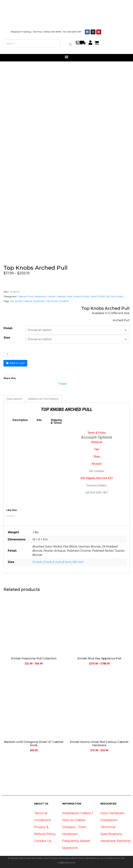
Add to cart (17, 363)
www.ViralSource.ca (109, 858)
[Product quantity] (9, 355)
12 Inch (37, 562)
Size (7, 338)
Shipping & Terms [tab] (56, 421)
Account (97, 464)
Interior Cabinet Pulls (59, 296)
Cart (97, 449)
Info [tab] (39, 420)
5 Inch (57, 562)
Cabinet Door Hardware (32, 296)
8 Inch (67, 562)
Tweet (63, 383)
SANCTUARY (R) (100, 296)
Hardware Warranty (116, 841)
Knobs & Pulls (81, 296)
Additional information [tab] (43, 399)
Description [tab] (14, 399)
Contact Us (43, 841)
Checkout (97, 442)
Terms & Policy (97, 433)
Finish (8, 328)
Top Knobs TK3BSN (58, 301)
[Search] (70, 44)
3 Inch (47, 562)
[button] (67, 57)
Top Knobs (117, 296)
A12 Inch (78, 562)
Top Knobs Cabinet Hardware (27, 301)
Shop (97, 456)
